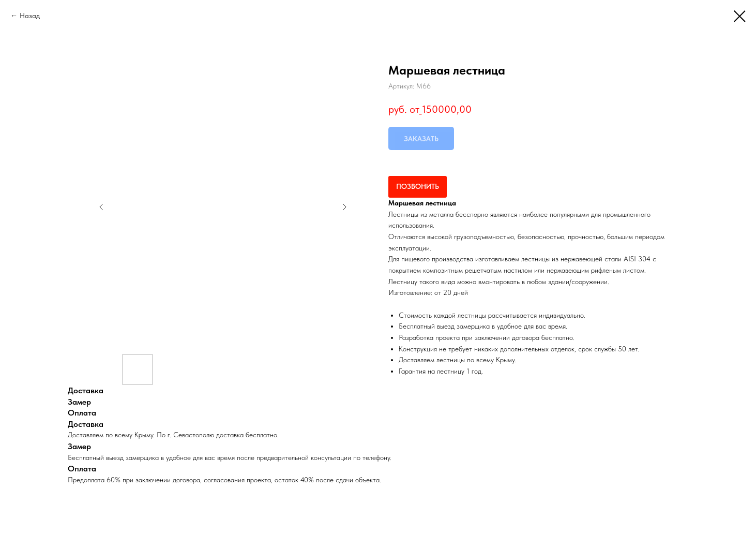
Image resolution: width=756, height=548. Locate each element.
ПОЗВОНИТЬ (418, 186)
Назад (30, 16)
